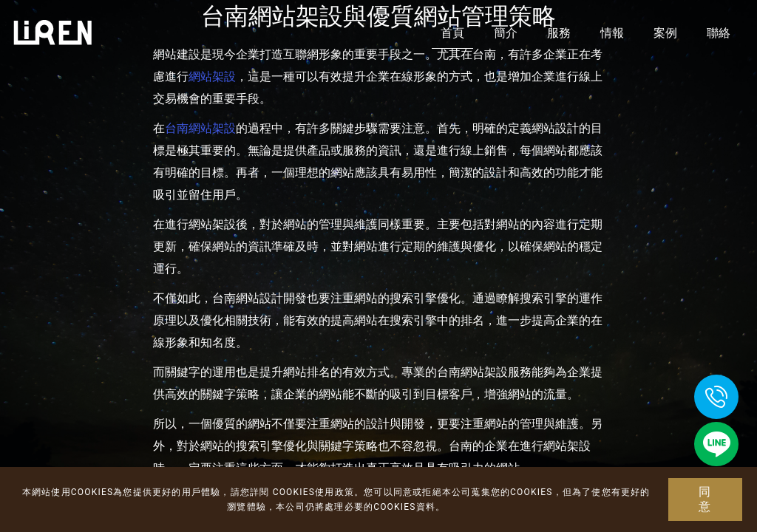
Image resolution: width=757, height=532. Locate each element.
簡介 (506, 33)
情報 (612, 33)
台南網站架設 (200, 128)
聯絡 (719, 33)
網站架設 (212, 76)
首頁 (452, 33)
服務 (559, 33)
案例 (665, 33)
